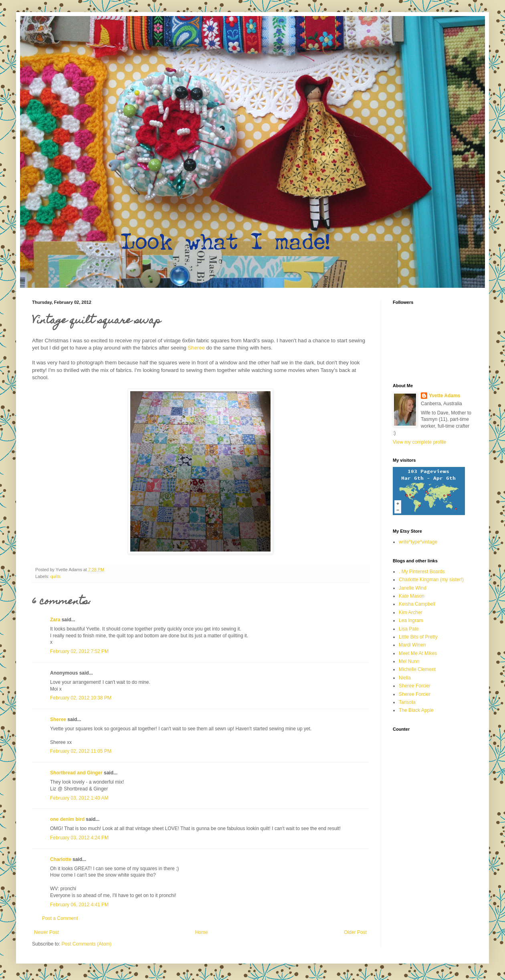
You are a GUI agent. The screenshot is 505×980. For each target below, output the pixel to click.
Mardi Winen (412, 645)
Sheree (197, 348)
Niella (405, 678)
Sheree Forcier (415, 686)
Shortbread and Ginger (76, 773)
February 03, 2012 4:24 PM (79, 838)
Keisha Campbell (417, 604)
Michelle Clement (417, 669)
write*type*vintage (418, 542)
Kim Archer (411, 612)
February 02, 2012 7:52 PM (79, 651)
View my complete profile (419, 442)
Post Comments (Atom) (86, 944)
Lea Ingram (411, 620)
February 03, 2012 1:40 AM (79, 798)
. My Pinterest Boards (422, 572)
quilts (56, 576)
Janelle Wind (413, 588)
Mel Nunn (409, 661)
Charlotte (61, 859)
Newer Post (46, 932)
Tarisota (407, 702)
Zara (55, 620)
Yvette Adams (444, 396)
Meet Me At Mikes (418, 653)
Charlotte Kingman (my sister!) (431, 580)
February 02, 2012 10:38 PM (81, 698)
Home (202, 932)
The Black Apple (416, 710)
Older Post (355, 932)
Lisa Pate (409, 629)
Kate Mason (412, 596)
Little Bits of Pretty (418, 637)
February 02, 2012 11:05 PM (81, 751)
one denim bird (67, 819)
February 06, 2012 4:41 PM (79, 905)
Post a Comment (60, 918)
